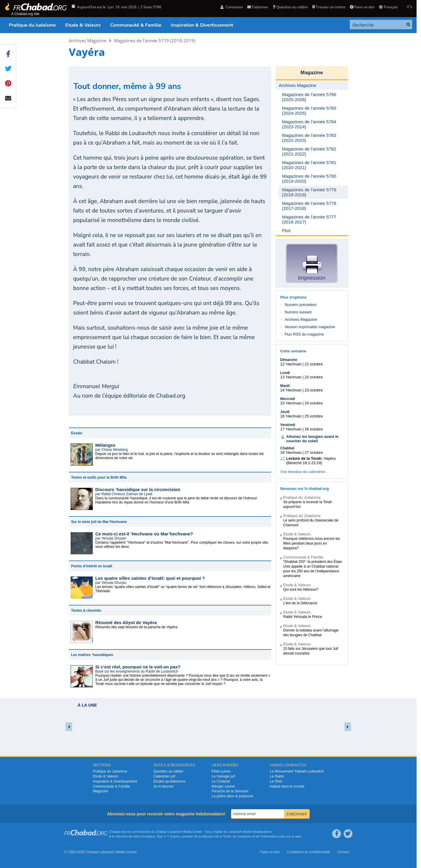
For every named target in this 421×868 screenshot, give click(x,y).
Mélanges (105, 445)
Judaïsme (244, 836)
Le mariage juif (223, 776)
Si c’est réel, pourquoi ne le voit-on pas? (138, 667)
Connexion (232, 7)
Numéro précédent (301, 305)
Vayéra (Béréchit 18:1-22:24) (311, 461)
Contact (343, 852)
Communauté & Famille (136, 25)
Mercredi (288, 399)
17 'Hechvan (291, 429)
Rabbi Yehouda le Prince (303, 617)
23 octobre (314, 390)
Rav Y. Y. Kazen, (169, 836)
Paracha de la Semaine (230, 791)
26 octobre (314, 429)
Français (388, 7)
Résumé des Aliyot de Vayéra (126, 622)
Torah (227, 836)
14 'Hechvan (291, 390)
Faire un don (362, 7)
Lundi (285, 373)
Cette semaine (293, 351)
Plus (286, 230)
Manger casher (223, 786)
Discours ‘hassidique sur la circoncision (138, 489)
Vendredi (288, 425)
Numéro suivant (298, 312)
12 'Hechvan (291, 364)
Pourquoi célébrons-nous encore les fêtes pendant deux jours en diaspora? (312, 543)
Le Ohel (276, 781)
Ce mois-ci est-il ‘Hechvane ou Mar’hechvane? (144, 534)
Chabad (161, 832)
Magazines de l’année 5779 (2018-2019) (155, 41)
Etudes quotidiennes (169, 781)
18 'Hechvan (291, 452)
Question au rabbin (290, 7)
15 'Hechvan (291, 403)
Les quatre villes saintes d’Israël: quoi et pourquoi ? (150, 578)
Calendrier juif (164, 776)
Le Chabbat (221, 781)
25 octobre (314, 416)
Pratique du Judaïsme (32, 25)
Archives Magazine (88, 41)
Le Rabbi (277, 776)
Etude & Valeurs (83, 25)
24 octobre (314, 403)
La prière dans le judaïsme (232, 796)
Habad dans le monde (287, 786)
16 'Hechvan (291, 416)
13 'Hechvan (291, 377)
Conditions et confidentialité (309, 852)
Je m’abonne (164, 786)
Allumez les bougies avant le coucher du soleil (312, 439)
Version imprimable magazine (310, 327)
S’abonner (258, 7)
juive (282, 836)
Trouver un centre (329, 7)
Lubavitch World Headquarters (250, 832)
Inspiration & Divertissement (202, 25)
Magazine (312, 73)
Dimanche (289, 360)
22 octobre (314, 377)
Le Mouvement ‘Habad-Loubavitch (297, 771)
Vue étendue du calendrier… (305, 472)
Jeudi (285, 412)
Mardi (285, 386)
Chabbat (287, 448)
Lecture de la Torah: (304, 458)
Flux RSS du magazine (304, 334)
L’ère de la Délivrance (300, 603)
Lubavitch (175, 832)
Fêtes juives (221, 771)
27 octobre (314, 452)
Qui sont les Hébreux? (301, 590)
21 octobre (314, 364)
